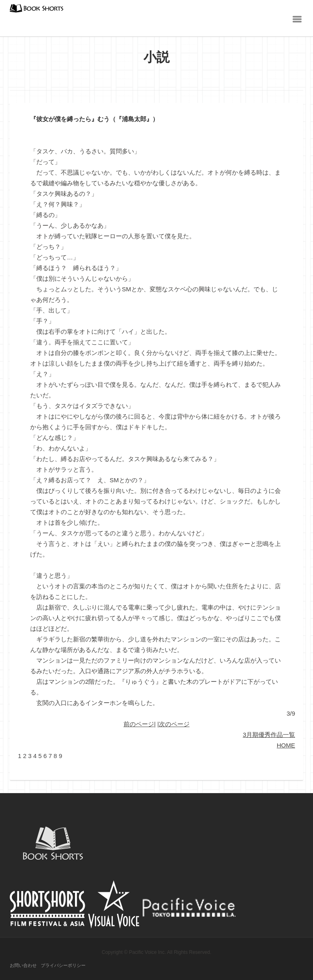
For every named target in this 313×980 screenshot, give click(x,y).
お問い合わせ (23, 965)
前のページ (139, 724)
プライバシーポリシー (63, 965)
